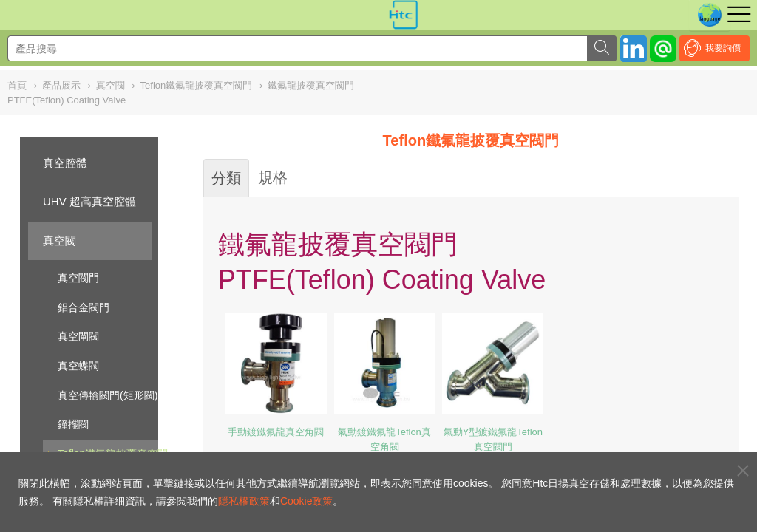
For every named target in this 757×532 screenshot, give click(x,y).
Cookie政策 (307, 501)
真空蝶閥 (78, 366)
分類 (226, 178)
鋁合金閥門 (84, 307)
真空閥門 (78, 278)
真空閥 (60, 241)
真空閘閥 (78, 336)
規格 (273, 177)
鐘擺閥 (73, 424)
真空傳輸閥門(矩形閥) (108, 395)
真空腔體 (65, 163)
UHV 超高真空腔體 (89, 201)
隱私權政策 (244, 501)
